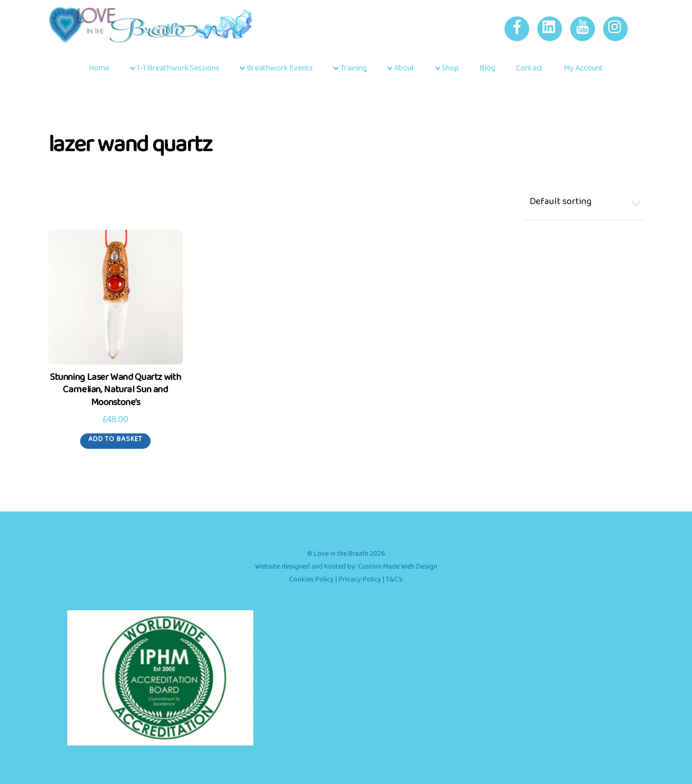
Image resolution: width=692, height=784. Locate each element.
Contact (529, 70)
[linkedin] (551, 31)
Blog (487, 70)
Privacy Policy (360, 581)
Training (350, 70)
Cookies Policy (312, 581)
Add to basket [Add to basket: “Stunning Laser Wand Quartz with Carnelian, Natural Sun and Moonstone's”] (115, 441)
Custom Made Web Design (398, 568)
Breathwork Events (276, 70)
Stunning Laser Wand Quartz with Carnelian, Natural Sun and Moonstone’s (115, 392)
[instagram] (617, 31)
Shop (447, 70)
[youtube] (584, 31)
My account (583, 70)
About (401, 70)
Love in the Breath (341, 555)
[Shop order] (584, 204)
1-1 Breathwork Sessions (175, 70)
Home (99, 70)
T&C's (394, 581)
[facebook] (519, 31)
